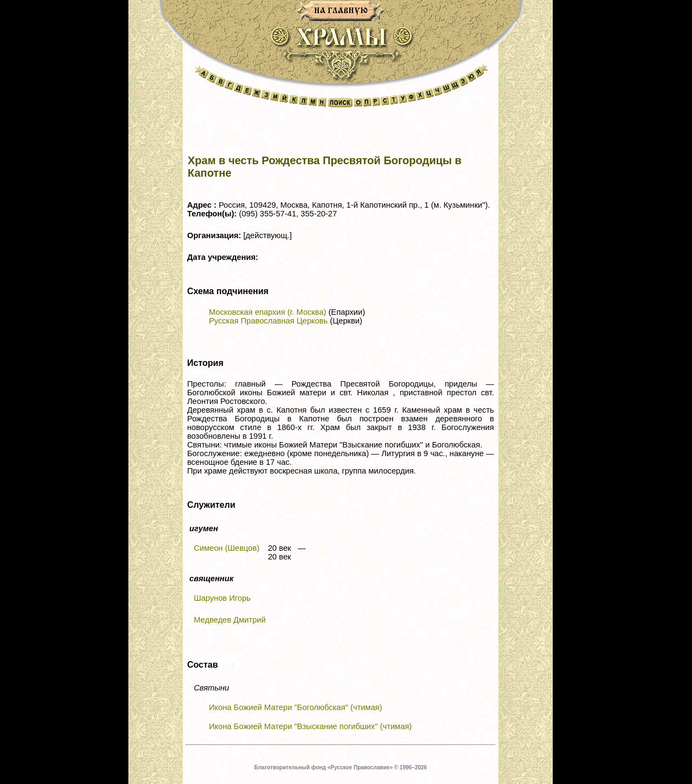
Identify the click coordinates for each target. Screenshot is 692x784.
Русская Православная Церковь (268, 321)
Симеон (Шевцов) (227, 548)
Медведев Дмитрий (230, 620)
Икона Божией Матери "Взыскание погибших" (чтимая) (310, 726)
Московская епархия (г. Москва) (268, 312)
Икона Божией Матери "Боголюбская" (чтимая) (295, 707)
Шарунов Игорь (222, 598)
